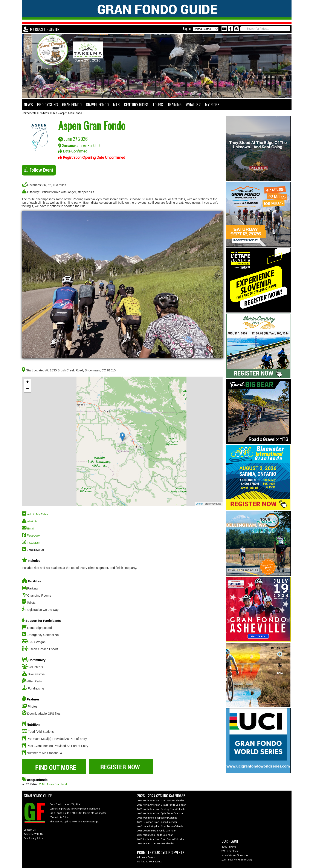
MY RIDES (36, 29)
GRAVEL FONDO (97, 104)
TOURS (158, 104)
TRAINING (174, 104)
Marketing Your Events (149, 862)
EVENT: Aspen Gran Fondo (53, 784)
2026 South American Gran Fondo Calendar (161, 839)
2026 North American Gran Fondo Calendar (161, 801)
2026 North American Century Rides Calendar (162, 809)
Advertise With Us (33, 834)
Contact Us (30, 830)
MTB (116, 104)
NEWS (28, 104)
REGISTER (53, 29)
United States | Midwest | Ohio (39, 113)
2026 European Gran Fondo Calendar (157, 822)
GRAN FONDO (72, 104)
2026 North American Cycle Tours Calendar (160, 813)
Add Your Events (146, 857)
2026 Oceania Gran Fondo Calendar (156, 831)
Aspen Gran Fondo (71, 113)
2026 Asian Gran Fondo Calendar (155, 835)
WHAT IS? (193, 104)
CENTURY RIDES (136, 104)
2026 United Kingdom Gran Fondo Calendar (161, 826)
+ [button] (27, 382)
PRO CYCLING (47, 104)
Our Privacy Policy (33, 838)
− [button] (27, 389)
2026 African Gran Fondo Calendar (156, 844)
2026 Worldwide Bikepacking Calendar (158, 818)
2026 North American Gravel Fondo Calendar (161, 805)
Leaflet (199, 504)
